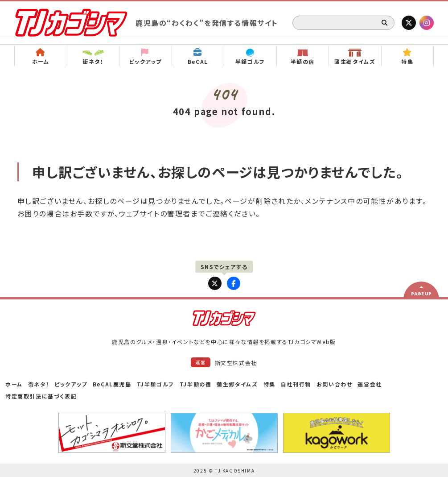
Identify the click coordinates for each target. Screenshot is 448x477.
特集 (269, 384)
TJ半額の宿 (196, 384)
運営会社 (370, 384)
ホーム (14, 384)
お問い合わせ (335, 384)
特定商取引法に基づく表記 (41, 396)
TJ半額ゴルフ (156, 384)
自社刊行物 (296, 384)
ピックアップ (71, 384)
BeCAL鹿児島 (112, 384)
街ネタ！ (39, 384)
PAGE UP (421, 294)
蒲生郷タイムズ (237, 384)
